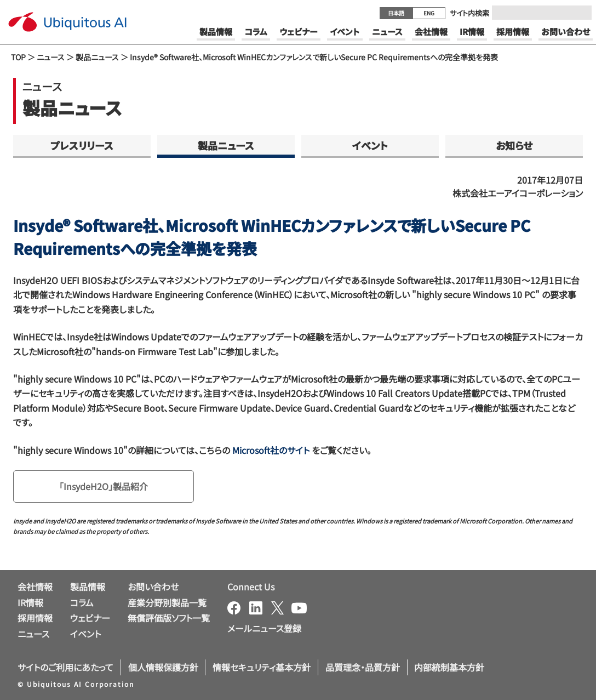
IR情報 (30, 602)
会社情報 (35, 587)
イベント (370, 145)
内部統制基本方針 (449, 667)
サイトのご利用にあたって (65, 667)
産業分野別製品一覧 (167, 602)
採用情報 (35, 618)
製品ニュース (97, 57)
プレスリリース (82, 145)
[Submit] (580, 13)
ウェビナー (90, 618)
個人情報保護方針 (163, 667)
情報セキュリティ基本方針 (262, 667)
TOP (18, 57)
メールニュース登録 (264, 628)
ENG (429, 13)
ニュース (51, 57)
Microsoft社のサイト (271, 450)
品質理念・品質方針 (363, 667)
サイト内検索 (469, 13)
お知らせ (514, 145)
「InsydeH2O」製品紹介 (104, 486)
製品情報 (88, 587)
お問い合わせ (153, 587)
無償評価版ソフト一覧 (169, 618)
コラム (82, 602)
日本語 (396, 13)
